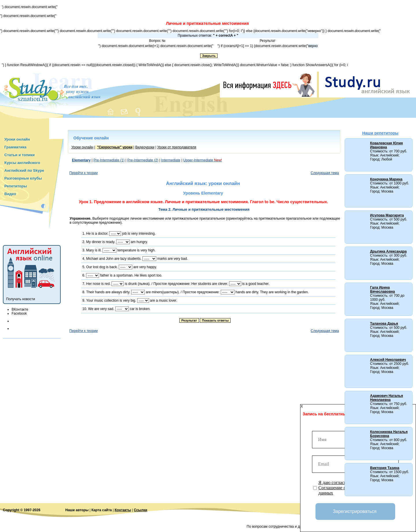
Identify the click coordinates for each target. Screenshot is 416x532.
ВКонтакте (20, 309)
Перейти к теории (83, 173)
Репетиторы (16, 186)
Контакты (123, 510)
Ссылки (140, 510)
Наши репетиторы (380, 133)
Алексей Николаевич (388, 360)
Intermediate (171, 160)
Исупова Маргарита (387, 215)
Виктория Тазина (385, 468)
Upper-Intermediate (203, 160)
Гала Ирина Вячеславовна (382, 290)
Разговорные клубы (23, 178)
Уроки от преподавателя (177, 147)
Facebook (19, 313)
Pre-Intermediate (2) (143, 160)
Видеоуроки (145, 147)
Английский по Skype (24, 170)
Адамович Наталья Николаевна (387, 398)
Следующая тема (325, 173)
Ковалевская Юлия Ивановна (387, 145)
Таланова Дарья (384, 324)
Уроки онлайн (17, 139)
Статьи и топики (19, 155)
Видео (10, 194)
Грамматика (15, 147)
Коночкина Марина (386, 179)
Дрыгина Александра (388, 251)
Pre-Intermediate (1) (109, 160)
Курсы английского (22, 163)
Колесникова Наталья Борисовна (389, 434)
